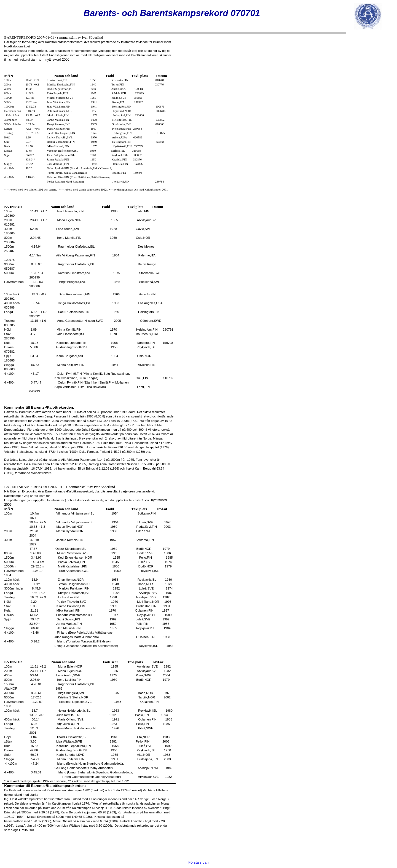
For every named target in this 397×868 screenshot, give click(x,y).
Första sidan (198, 862)
